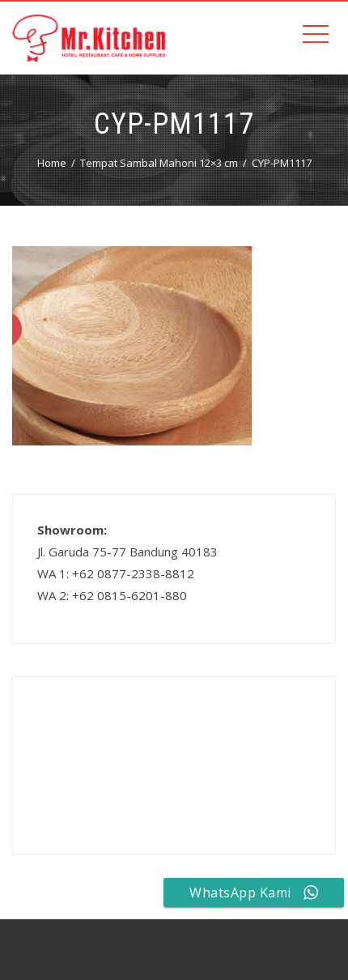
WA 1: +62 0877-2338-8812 (116, 573)
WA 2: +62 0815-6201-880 (112, 595)
